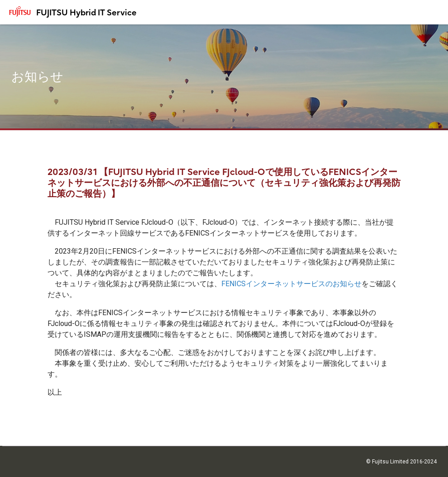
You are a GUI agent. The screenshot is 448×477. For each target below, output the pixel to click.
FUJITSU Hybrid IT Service (86, 12)
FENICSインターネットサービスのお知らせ (291, 284)
